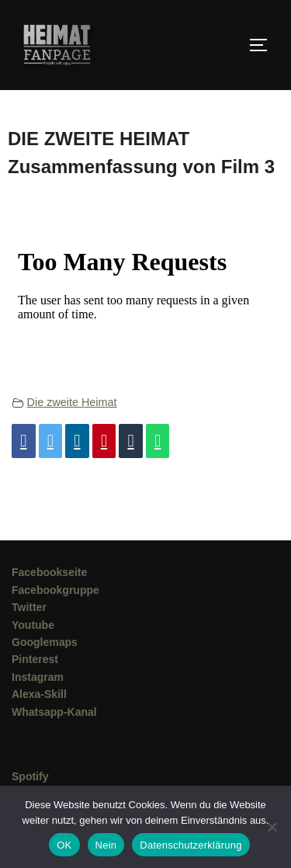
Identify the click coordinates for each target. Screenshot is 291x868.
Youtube (33, 625)
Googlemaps (45, 642)
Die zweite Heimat (72, 402)
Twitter (29, 607)
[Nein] (272, 827)
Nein (106, 845)
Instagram (38, 677)
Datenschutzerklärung (191, 845)
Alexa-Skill (39, 694)
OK (64, 845)
